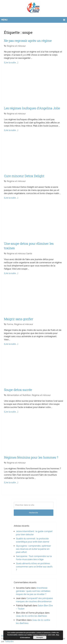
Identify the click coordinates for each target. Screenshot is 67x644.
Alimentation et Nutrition (19, 394)
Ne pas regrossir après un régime (28, 40)
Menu (4, 20)
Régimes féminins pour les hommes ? (31, 456)
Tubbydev (9, 640)
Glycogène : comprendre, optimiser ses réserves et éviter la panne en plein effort (33, 548)
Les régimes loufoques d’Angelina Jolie (32, 108)
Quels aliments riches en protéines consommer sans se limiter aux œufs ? (34, 566)
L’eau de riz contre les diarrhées (31, 615)
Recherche (34, 512)
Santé (29, 253)
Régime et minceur (16, 46)
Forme (10, 324)
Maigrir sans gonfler (19, 318)
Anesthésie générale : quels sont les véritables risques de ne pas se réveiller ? (33, 590)
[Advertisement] (34, 86)
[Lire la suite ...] (11, 62)
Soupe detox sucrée (18, 389)
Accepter (40, 637)
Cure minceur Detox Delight (24, 176)
